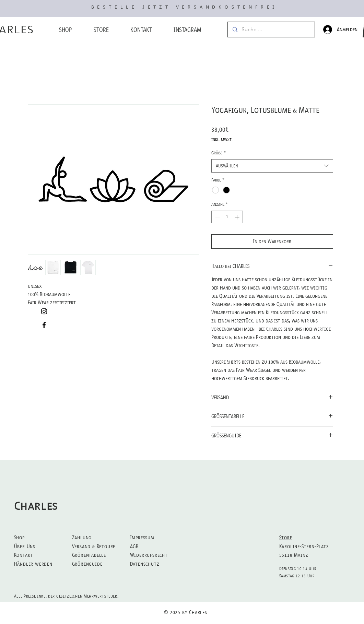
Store (286, 537)
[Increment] (238, 217)
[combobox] (272, 166)
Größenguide (87, 564)
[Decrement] (217, 217)
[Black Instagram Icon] (44, 311)
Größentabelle (89, 555)
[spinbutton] (227, 217)
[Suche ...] (271, 30)
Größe (219, 153)
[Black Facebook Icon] (44, 325)
